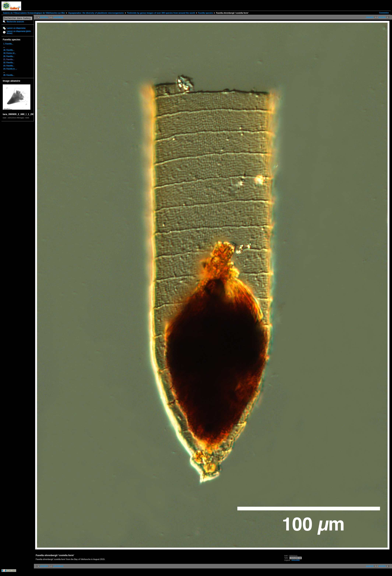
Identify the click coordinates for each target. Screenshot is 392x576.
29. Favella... (9, 75)
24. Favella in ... (10, 69)
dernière (382, 17)
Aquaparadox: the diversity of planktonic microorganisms (96, 13)
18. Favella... (9, 50)
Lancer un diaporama (16, 28)
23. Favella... (9, 66)
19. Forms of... (10, 53)
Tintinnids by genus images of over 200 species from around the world (161, 13)
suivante (370, 17)
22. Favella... (9, 63)
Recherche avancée (15, 22)
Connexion (384, 13)
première (44, 17)
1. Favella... (8, 44)
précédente (58, 17)
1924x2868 (295, 560)
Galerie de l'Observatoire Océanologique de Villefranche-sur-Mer (34, 13)
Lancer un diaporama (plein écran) (19, 32)
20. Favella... (9, 56)
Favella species (206, 13)
